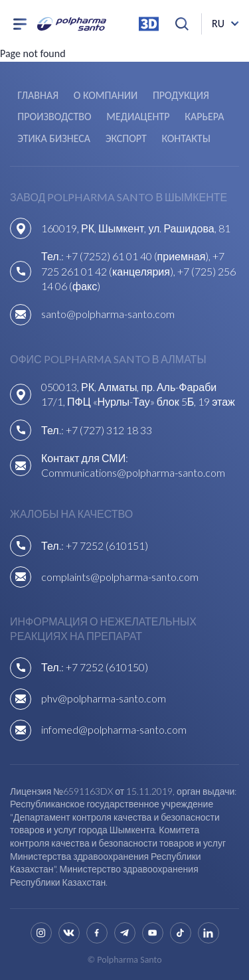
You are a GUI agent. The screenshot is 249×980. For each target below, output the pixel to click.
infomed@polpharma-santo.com (114, 729)
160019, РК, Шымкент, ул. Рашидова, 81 (136, 228)
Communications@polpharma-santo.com (133, 472)
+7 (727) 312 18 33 (109, 430)
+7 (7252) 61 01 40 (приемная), (139, 256)
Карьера (204, 117)
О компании (106, 95)
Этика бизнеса (54, 138)
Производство (54, 117)
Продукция (181, 95)
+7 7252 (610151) (107, 545)
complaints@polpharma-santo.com (120, 577)
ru (218, 24)
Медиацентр (138, 117)
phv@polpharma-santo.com (104, 698)
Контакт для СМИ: (85, 458)
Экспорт (126, 138)
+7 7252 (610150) (107, 667)
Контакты (186, 138)
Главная (38, 95)
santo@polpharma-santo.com (108, 314)
